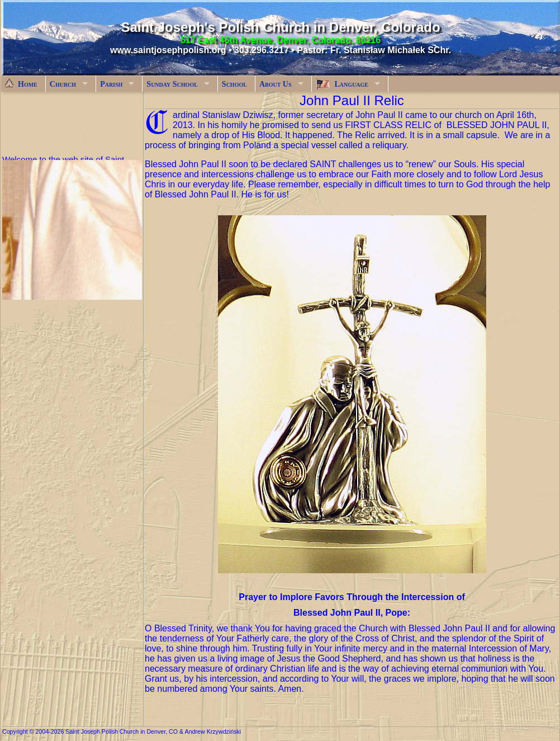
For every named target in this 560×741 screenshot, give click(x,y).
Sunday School (172, 84)
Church (63, 84)
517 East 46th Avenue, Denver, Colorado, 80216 (281, 40)
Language (342, 84)
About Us (276, 84)
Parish (111, 84)
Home (21, 83)
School (234, 84)
